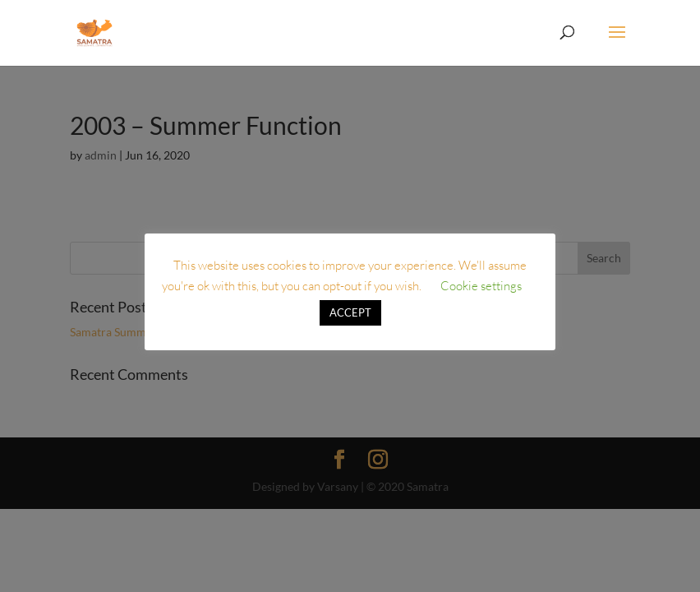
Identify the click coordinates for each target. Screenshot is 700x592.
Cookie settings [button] (481, 286)
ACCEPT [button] (350, 312)
